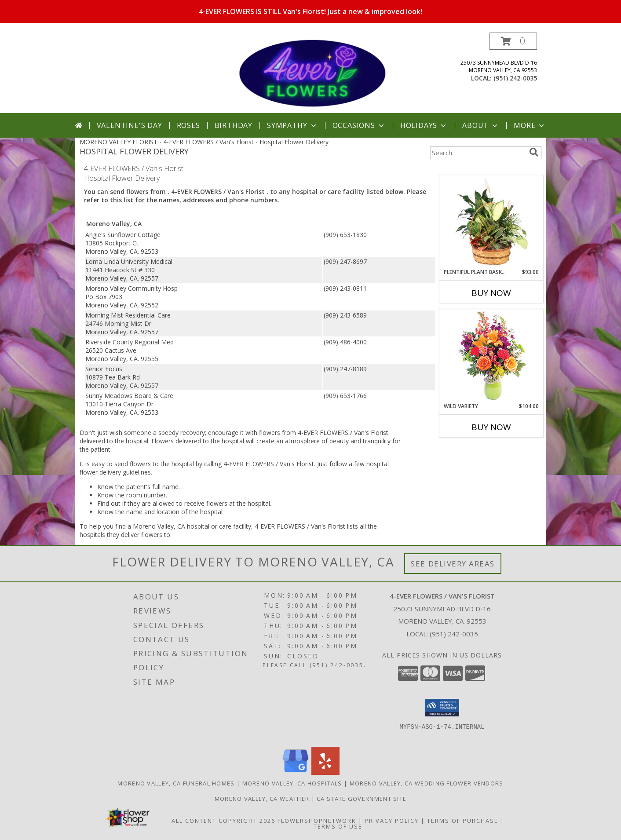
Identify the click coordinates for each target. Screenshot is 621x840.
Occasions (359, 125)
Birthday (234, 125)
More (530, 125)
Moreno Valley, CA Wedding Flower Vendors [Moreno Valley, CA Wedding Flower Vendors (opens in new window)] (427, 783)
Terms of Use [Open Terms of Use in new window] (338, 826)
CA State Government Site (362, 799)
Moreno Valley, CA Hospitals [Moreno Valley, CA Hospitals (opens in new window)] (292, 783)
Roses (188, 125)
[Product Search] (478, 153)
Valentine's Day (130, 125)
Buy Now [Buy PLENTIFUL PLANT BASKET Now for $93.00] (491, 293)
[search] (534, 152)
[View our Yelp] (325, 772)
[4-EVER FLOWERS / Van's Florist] (311, 73)
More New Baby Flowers (478, 451)
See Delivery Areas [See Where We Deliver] (453, 564)
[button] (513, 41)
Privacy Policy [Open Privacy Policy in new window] (392, 821)
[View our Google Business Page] (296, 772)
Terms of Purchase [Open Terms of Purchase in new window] (463, 821)
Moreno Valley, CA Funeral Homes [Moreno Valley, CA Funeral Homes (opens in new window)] (176, 783)
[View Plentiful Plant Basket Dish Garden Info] (491, 222)
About (481, 125)
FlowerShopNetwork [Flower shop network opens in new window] (317, 821)
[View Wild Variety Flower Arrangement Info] (491, 356)
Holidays (424, 125)
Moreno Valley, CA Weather (262, 799)
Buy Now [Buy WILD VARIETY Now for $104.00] (491, 427)
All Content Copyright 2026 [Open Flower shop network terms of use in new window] (223, 821)
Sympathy (292, 125)
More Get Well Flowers (479, 169)
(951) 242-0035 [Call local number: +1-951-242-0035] (515, 78)
